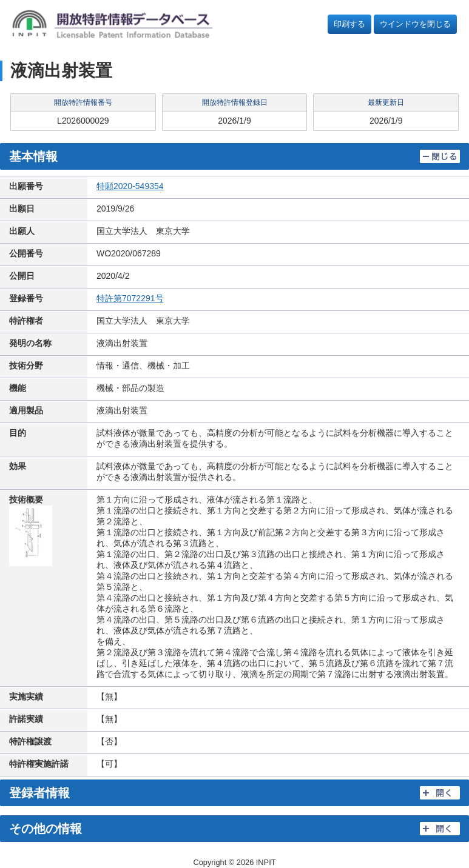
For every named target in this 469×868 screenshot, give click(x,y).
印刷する (349, 24)
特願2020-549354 (130, 186)
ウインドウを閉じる (415, 24)
